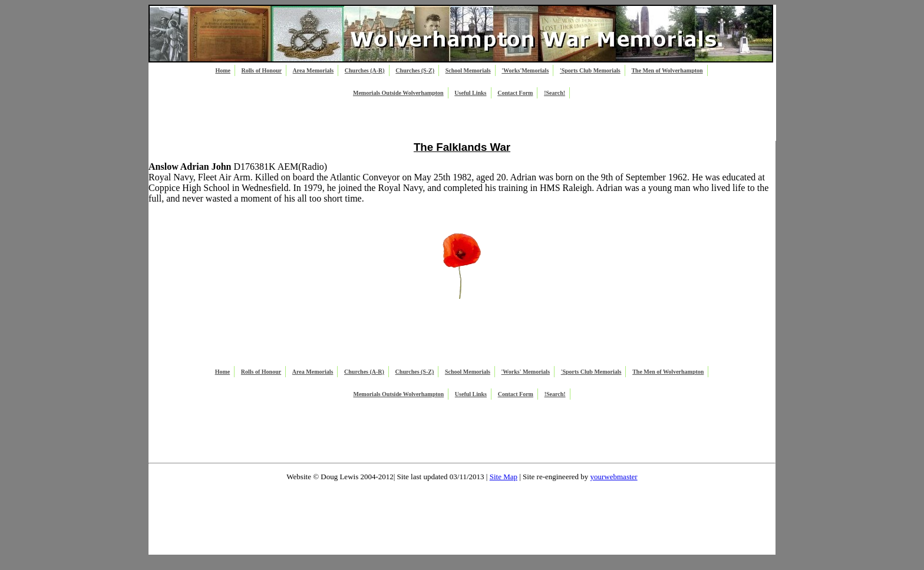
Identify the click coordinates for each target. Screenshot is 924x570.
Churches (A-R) (365, 70)
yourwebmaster (614, 477)
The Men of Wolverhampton (667, 70)
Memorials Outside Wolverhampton (398, 93)
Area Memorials (313, 70)
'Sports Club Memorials (590, 70)
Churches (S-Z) (415, 70)
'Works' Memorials (526, 372)
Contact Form (515, 93)
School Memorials (468, 70)
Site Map (504, 477)
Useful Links (470, 93)
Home (223, 70)
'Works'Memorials (525, 70)
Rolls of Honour (262, 70)
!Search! (555, 93)
